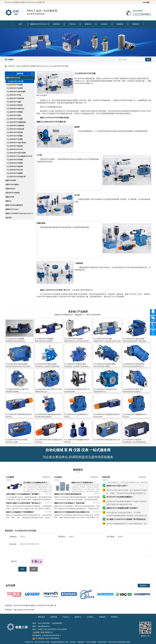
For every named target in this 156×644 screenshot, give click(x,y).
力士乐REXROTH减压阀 (15, 166)
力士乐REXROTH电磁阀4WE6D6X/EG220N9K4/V (15, 340)
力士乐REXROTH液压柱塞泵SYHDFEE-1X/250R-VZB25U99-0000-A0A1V (47, 365)
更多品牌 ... (9, 218)
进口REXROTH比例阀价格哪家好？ (120, 500)
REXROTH (53, 118)
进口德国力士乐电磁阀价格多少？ (36, 483)
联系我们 (136, 24)
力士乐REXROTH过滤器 (15, 119)
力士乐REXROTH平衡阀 (15, 160)
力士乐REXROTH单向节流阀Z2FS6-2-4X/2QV (49, 441)
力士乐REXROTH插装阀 (15, 173)
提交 (22, 569)
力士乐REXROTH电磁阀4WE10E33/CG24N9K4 (44, 340)
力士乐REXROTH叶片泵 (15, 149)
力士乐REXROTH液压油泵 (15, 129)
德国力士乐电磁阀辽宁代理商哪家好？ (21, 512)
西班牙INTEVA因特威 (12, 193)
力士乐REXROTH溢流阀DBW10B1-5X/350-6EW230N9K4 (48, 416)
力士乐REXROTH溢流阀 (15, 163)
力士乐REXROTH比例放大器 (16, 177)
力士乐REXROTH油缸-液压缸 (16, 143)
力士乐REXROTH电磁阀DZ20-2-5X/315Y (135, 416)
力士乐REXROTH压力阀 (15, 170)
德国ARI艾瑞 (10, 197)
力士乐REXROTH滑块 (14, 115)
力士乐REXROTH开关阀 (59, 66)
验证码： (15, 561)
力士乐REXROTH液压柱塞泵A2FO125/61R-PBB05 (104, 365)
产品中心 (72, 24)
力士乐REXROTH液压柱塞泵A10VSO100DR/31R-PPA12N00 (18, 365)
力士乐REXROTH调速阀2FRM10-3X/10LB (77, 441)
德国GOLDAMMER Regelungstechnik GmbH (20, 213)
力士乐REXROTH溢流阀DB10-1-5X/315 (77, 416)
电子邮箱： (111, 537)
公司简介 (104, 24)
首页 (20, 24)
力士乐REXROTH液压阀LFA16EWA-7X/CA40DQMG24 (134, 441)
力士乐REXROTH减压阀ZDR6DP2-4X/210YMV (107, 416)
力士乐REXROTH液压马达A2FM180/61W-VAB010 (133, 390)
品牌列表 (57, 24)
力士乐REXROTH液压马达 (15, 109)
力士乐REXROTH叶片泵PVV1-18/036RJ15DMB (17, 390)
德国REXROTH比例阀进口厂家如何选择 (69, 503)
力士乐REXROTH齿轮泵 (15, 105)
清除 (34, 569)
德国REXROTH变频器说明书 (82, 483)
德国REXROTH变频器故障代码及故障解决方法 (72, 512)
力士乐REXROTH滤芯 (14, 102)
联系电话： (62, 537)
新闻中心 (88, 24)
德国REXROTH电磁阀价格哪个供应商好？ (122, 511)
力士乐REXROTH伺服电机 (15, 126)
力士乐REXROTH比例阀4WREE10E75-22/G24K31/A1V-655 (107, 340)
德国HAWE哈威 (11, 180)
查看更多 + (47, 477)
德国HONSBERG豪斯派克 (14, 205)
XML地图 (146, 2)
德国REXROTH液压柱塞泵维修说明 (68, 494)
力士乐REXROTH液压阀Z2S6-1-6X (107, 440)
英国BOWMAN (10, 189)
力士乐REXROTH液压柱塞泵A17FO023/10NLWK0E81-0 (134, 365)
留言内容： (14, 544)
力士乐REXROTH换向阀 (15, 146)
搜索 (148, 59)
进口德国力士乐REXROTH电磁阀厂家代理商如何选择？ (127, 522)
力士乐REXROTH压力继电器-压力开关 (19, 156)
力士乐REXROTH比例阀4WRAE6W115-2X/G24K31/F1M (76, 340)
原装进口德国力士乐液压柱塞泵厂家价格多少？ (24, 503)
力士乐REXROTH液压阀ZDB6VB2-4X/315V (19, 416)
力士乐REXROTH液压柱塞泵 (16, 92)
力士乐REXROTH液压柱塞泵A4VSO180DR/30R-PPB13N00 (134, 340)
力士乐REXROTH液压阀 (15, 132)
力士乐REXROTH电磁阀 (15, 85)
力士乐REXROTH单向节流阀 (16, 153)
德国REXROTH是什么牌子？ (117, 488)
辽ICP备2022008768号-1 (51, 635)
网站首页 (42, 617)
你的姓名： (14, 537)
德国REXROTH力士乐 (38, 24)
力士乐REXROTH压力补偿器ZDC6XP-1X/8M (17, 441)
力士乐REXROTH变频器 (15, 112)
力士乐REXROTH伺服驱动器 (16, 122)
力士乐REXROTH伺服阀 (15, 139)
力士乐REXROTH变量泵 (15, 136)
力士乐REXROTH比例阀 (15, 88)
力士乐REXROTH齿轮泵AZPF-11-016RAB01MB (77, 390)
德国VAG (8, 201)
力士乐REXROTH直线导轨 (15, 98)
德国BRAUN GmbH (12, 209)
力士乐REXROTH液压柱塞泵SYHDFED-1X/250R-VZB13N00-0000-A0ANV (77, 365)
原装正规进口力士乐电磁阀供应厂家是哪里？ (23, 494)
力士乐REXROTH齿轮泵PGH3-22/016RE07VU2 (105, 390)
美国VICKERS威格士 (12, 185)
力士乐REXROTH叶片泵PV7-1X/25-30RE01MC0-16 (49, 390)
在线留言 (120, 24)
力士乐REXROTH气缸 (14, 95)
